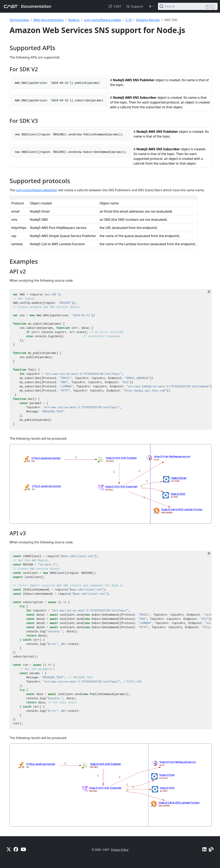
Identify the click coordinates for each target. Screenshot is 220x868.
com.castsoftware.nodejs (103, 20)
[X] (9, 849)
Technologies (19, 20)
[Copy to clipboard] (209, 292)
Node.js (74, 20)
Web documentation (49, 20)
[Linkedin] (204, 849)
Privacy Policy (120, 850)
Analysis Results (148, 20)
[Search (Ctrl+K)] (188, 6)
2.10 (129, 20)
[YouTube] (23, 849)
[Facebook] (16, 849)
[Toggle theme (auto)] (151, 6)
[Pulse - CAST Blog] (211, 849)
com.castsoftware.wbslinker (37, 190)
